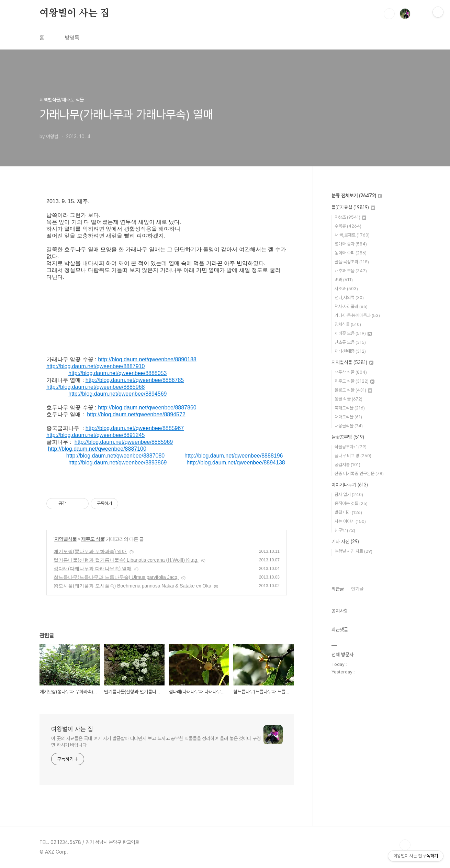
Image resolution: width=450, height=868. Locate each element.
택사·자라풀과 (351, 306)
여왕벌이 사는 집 (74, 13)
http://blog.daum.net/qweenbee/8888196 (234, 456)
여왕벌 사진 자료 (353, 551)
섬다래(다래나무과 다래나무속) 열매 (93, 569)
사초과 (346, 289)
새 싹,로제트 (352, 235)
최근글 (338, 589)
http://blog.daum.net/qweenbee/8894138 (236, 463)
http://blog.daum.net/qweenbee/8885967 (135, 428)
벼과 (344, 280)
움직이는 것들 (351, 503)
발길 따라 (348, 512)
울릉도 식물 (353, 390)
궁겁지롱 (347, 465)
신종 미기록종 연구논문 (359, 474)
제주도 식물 (93, 539)
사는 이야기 (350, 521)
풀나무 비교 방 (353, 456)
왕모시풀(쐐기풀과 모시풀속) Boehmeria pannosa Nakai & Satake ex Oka (132, 586)
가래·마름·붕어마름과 (357, 315)
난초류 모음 (350, 342)
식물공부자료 (351, 447)
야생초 (350, 217)
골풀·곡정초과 (352, 262)
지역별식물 (65, 539)
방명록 (72, 38)
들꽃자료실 (353, 207)
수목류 (348, 226)
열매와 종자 (351, 244)
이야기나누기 (350, 485)
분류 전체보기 (357, 196)
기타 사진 (345, 541)
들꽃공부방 (348, 437)
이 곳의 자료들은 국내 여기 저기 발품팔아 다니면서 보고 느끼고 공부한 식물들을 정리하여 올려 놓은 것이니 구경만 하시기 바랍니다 (156, 742)
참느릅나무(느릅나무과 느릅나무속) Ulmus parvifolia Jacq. (116, 577)
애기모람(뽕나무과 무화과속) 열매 (90, 551)
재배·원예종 (350, 351)
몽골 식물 (348, 399)
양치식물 (348, 324)
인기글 (357, 589)
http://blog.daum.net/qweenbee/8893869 (117, 463)
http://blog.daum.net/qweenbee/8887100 (97, 449)
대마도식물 (348, 417)
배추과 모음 (351, 271)
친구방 (345, 530)
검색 (389, 14)
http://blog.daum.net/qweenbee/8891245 (95, 435)
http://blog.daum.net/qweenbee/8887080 (115, 456)
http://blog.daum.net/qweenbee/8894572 (136, 414)
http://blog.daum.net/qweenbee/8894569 (117, 394)
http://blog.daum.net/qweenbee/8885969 (124, 442)
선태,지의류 (349, 298)
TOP (405, 845)
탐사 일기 (349, 495)
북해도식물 (350, 408)
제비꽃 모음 (353, 333)
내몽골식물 (349, 426)
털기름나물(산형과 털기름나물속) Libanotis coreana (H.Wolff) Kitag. (126, 560)
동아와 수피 (351, 253)
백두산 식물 (351, 372)
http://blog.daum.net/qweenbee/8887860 (147, 408)
